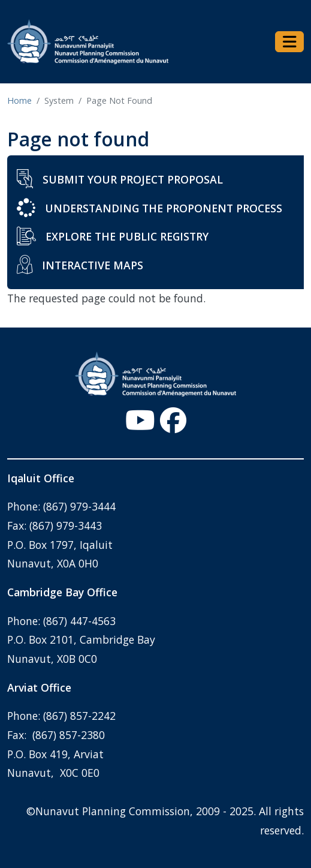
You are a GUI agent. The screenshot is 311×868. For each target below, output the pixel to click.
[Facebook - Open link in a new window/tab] (173, 420)
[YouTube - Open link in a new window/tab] (140, 420)
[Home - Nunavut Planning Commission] (88, 42)
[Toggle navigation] (289, 42)
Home (19, 100)
